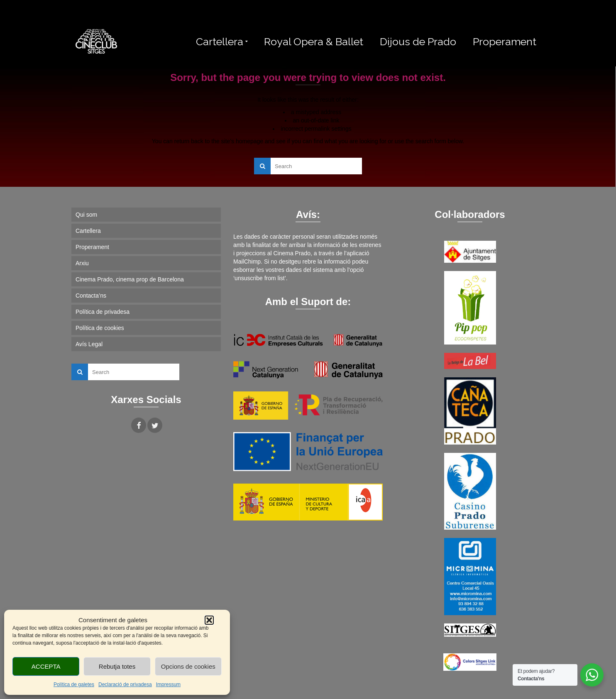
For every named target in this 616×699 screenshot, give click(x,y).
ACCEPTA (46, 666)
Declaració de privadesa (125, 684)
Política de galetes (74, 684)
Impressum (168, 684)
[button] (209, 620)
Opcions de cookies (188, 666)
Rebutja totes (117, 666)
